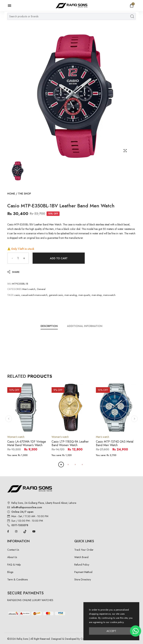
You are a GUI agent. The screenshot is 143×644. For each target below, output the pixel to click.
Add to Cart (59, 258)
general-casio (56, 295)
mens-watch (109, 295)
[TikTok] (25, 531)
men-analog (71, 295)
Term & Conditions (18, 579)
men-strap (97, 295)
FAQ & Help (14, 565)
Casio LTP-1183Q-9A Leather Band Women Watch (70, 443)
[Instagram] (16, 531)
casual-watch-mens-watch (34, 295)
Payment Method (83, 572)
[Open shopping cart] (132, 6)
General (41, 289)
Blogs (10, 572)
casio (17, 295)
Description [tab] (49, 326)
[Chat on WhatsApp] (136, 631)
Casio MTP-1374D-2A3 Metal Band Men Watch (115, 443)
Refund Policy (82, 565)
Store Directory (83, 579)
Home (11, 194)
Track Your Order (84, 550)
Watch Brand (81, 557)
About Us (12, 557)
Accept (111, 631)
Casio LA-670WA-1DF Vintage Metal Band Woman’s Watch (27, 443)
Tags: (11, 295)
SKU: (10, 284)
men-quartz (84, 295)
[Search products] (132, 16)
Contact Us (13, 550)
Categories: (15, 289)
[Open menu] (11, 6)
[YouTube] (34, 531)
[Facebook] (8, 531)
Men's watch (29, 289)
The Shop (24, 194)
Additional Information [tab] (85, 326)
